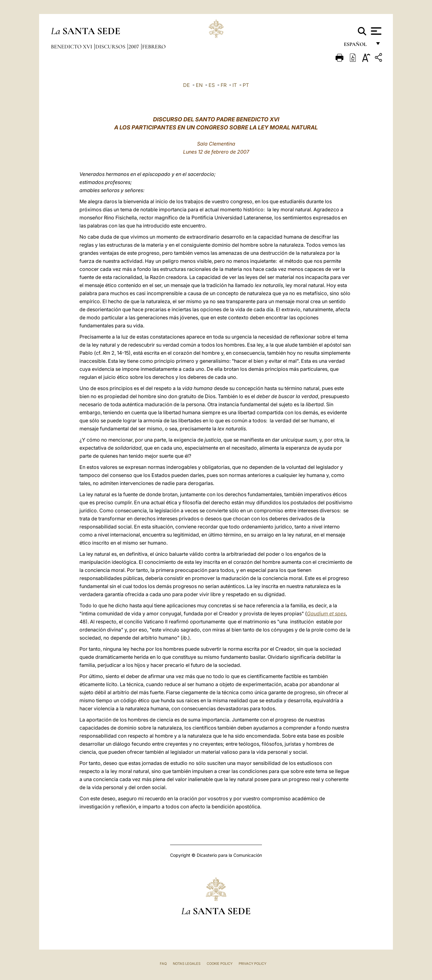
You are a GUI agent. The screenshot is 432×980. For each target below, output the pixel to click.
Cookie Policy (220, 964)
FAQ (163, 964)
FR (224, 85)
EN (199, 85)
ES (212, 85)
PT (246, 85)
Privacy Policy (252, 964)
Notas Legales (187, 964)
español (358, 46)
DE (187, 85)
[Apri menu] (375, 31)
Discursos (111, 47)
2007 (134, 47)
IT (235, 85)
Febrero (154, 47)
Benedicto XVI (72, 47)
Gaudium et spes (326, 614)
